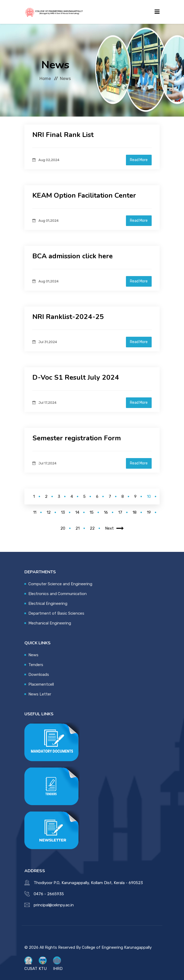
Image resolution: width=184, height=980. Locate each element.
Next (114, 528)
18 (135, 512)
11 (35, 512)
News (33, 655)
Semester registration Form (77, 438)
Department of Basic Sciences (56, 613)
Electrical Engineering (48, 604)
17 (120, 512)
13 (63, 512)
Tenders (36, 665)
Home (45, 79)
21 (78, 528)
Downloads (39, 675)
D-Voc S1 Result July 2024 (76, 377)
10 (149, 496)
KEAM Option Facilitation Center (84, 195)
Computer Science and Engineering (60, 584)
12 (49, 512)
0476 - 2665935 (49, 894)
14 (77, 512)
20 (63, 528)
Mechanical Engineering (50, 623)
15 (92, 512)
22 (92, 528)
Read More (139, 160)
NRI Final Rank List (63, 135)
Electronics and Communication (58, 594)
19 (149, 512)
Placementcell (41, 684)
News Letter (40, 694)
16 (106, 512)
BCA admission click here (73, 256)
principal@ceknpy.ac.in (54, 905)
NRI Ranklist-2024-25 (68, 317)
